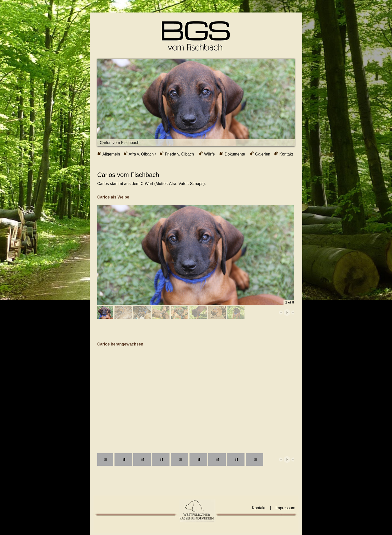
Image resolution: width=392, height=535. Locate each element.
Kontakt (283, 154)
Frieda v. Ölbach (177, 154)
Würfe (207, 154)
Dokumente (232, 154)
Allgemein (109, 154)
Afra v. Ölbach (140, 154)
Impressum (285, 508)
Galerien (260, 154)
